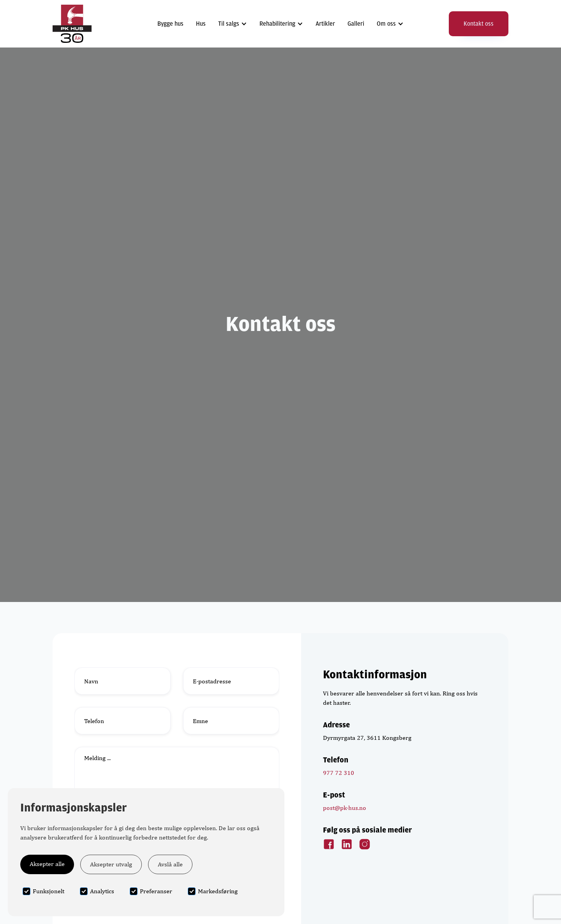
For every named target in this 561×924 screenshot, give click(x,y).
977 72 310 (339, 773)
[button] (233, 24)
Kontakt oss (479, 24)
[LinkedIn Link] (347, 844)
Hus (201, 24)
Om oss (386, 24)
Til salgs (229, 24)
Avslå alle (170, 864)
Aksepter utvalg (111, 864)
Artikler (325, 24)
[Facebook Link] (329, 844)
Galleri (356, 24)
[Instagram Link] (365, 844)
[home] (72, 24)
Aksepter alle (47, 864)
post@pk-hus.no (345, 808)
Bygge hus (170, 24)
